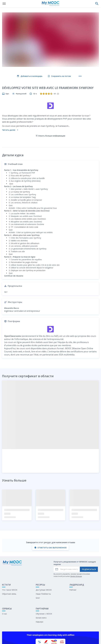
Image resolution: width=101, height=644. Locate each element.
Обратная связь (9, 572)
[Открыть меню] (4, 4)
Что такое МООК (10, 568)
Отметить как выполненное (50, 525)
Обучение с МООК (44, 591)
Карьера (39, 599)
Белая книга (41, 595)
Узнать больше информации (50, 113)
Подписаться (89, 547)
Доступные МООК (44, 568)
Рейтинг (73, 568)
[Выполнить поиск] (97, 4)
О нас (5, 591)
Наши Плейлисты (43, 572)
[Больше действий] (80, 76)
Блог (38, 576)
